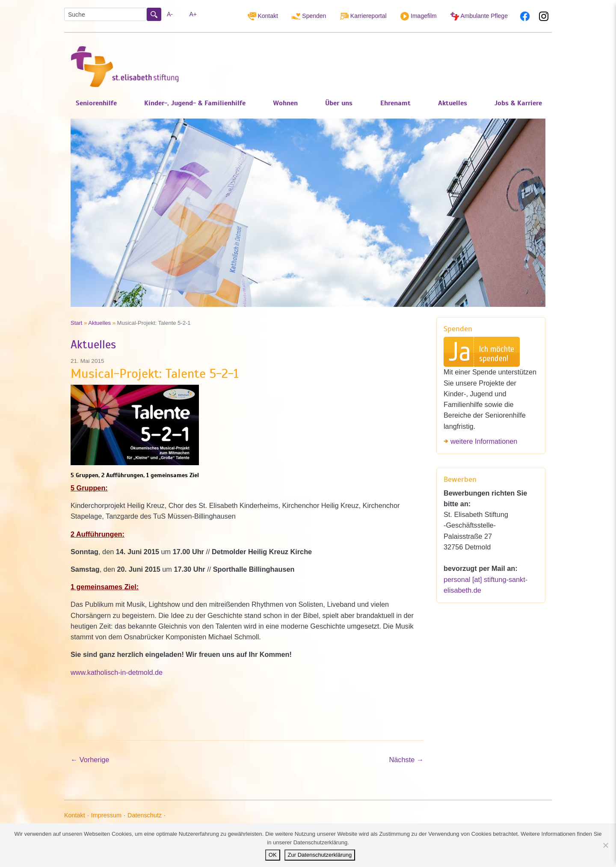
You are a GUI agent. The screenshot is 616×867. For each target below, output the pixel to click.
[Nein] (605, 845)
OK (273, 855)
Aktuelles (99, 323)
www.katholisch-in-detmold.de (117, 672)
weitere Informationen (484, 441)
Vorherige (90, 760)
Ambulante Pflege (479, 16)
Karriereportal (363, 16)
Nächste (406, 760)
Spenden (309, 16)
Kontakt (263, 16)
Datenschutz (145, 815)
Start (77, 323)
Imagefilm (419, 16)
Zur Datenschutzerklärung (320, 855)
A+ (193, 14)
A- (170, 14)
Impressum (106, 815)
